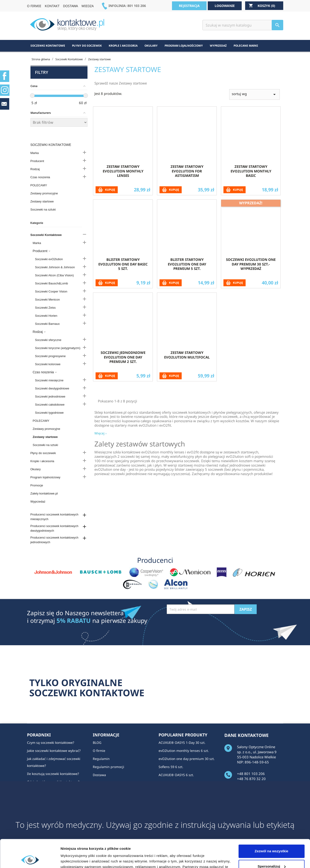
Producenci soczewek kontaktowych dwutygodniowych (54, 528)
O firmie (99, 751)
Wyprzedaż (38, 502)
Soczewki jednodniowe (50, 396)
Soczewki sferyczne (48, 340)
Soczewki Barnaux (47, 324)
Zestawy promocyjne (44, 193)
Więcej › (100, 95)
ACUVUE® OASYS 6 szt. (176, 775)
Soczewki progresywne (50, 356)
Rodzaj (35, 169)
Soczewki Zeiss (45, 308)
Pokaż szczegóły (74, 859)
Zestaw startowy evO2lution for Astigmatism (187, 193)
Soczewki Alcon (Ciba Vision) (54, 275)
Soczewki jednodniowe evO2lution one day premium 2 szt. (123, 379)
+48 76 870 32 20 (251, 779)
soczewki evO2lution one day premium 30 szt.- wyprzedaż (251, 286)
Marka (35, 153)
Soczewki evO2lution (49, 259)
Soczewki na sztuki (43, 209)
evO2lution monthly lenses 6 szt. (184, 751)
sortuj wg (254, 116)
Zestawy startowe (42, 201)
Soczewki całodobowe (50, 405)
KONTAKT (52, 6)
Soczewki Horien (46, 316)
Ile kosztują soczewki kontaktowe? (53, 774)
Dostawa (99, 775)
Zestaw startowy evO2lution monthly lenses (123, 193)
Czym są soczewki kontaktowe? (51, 743)
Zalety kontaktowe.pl (44, 493)
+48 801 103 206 (251, 774)
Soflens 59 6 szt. (171, 767)
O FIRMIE (34, 6)
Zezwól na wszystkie (271, 825)
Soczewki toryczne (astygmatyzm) (58, 348)
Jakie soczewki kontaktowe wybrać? (54, 751)
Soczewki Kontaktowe (51, 145)
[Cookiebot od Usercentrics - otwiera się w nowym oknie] (30, 859)
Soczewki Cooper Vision (51, 291)
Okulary (36, 469)
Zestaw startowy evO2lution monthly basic (251, 193)
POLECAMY (39, 185)
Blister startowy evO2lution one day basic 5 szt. (123, 286)
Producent (37, 161)
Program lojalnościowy (45, 477)
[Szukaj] (243, 25)
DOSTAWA (71, 6)
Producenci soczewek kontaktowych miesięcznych (54, 517)
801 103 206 (137, 6)
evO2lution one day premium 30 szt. (187, 759)
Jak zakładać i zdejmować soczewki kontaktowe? (54, 762)
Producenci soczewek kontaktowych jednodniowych (54, 540)
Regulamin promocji (108, 767)
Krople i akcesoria (42, 461)
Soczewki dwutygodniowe (52, 388)
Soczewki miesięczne (49, 380)
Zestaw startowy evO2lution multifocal (187, 377)
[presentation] (202, 625)
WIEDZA (88, 6)
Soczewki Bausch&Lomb (52, 283)
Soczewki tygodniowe (49, 413)
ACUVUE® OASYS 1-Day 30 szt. (182, 743)
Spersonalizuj (272, 840)
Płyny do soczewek (43, 453)
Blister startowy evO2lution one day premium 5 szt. (187, 286)
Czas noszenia (40, 177)
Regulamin (101, 759)
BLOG (97, 743)
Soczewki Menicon (48, 300)
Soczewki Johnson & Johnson (55, 267)
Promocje (37, 485)
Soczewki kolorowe (48, 364)
